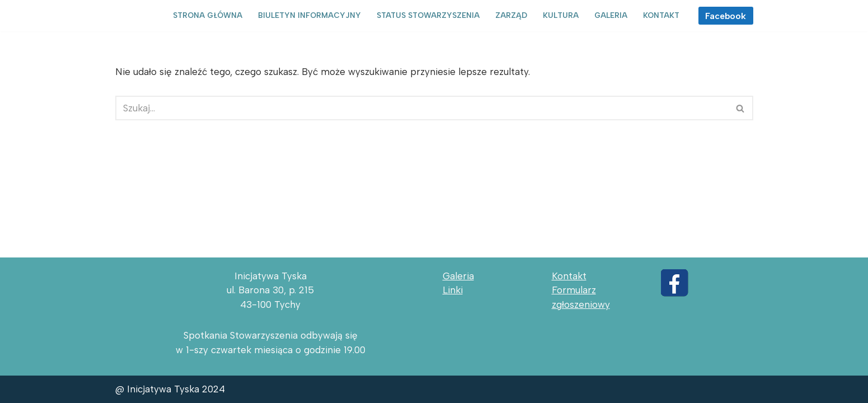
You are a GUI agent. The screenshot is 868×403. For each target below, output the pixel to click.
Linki (453, 290)
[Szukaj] (422, 108)
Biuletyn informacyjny (309, 15)
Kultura (561, 15)
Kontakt (661, 15)
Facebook (726, 16)
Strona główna (208, 15)
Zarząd (511, 15)
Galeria (611, 15)
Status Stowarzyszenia (428, 15)
